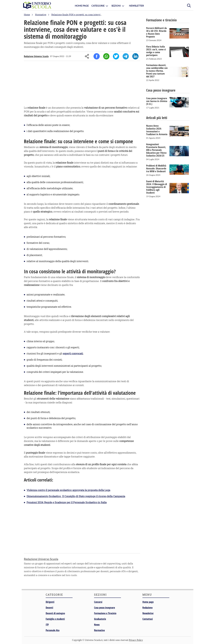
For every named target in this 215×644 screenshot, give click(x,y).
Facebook (97, 56)
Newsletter (136, 6)
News (97, 625)
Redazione (148, 607)
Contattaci (148, 619)
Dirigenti (50, 602)
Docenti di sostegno (55, 613)
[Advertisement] (82, 84)
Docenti (49, 607)
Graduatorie (100, 619)
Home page (148, 602)
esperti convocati (73, 353)
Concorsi (98, 602)
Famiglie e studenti (55, 619)
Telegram (126, 56)
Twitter (116, 56)
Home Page (82, 6)
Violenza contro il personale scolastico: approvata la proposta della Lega (68, 490)
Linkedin (135, 56)
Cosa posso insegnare (105, 607)
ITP (47, 625)
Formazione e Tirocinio (105, 613)
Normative (99, 630)
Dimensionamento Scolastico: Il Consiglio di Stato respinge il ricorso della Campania (76, 496)
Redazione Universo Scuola (36, 56)
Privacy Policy (136, 640)
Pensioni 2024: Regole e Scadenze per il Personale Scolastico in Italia (67, 502)
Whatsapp (106, 56)
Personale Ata (53, 630)
